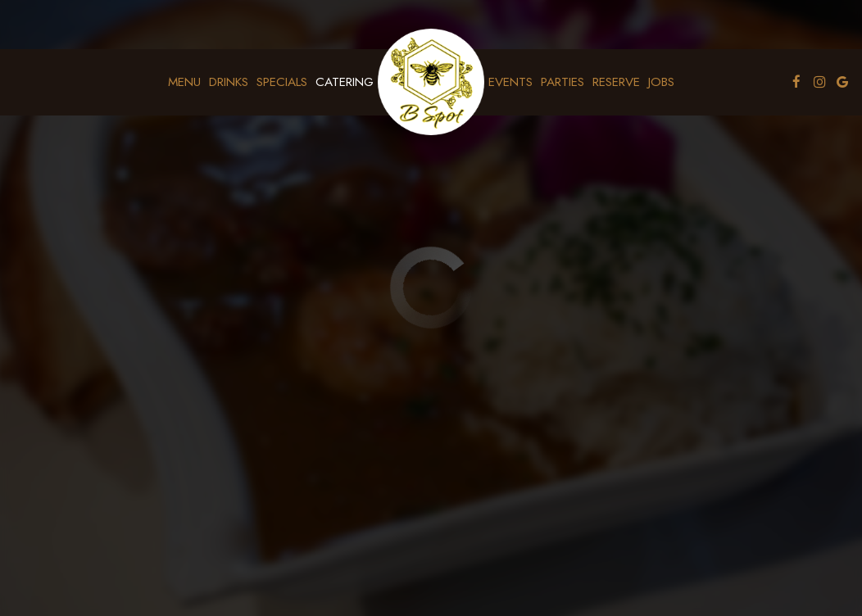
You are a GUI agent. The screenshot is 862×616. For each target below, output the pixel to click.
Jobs (661, 82)
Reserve (616, 82)
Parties (563, 82)
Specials (282, 82)
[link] (431, 82)
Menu (184, 82)
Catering (345, 82)
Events (510, 82)
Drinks (229, 82)
